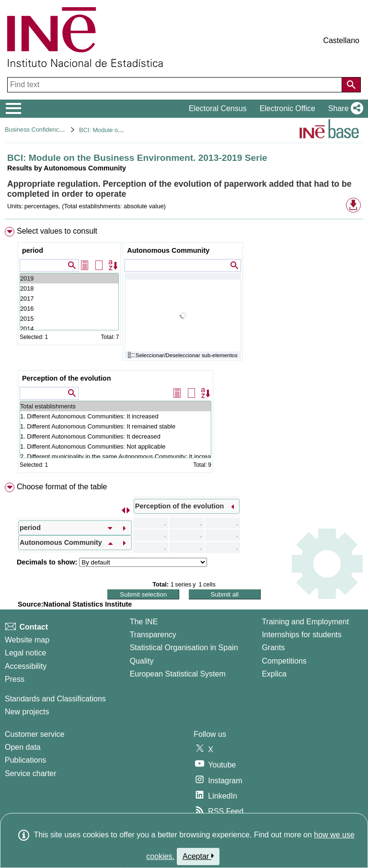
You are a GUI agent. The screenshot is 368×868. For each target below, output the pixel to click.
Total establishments (115, 406)
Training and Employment (305, 622)
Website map (27, 640)
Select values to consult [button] (57, 231)
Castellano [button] (341, 40)
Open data (23, 747)
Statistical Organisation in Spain (184, 648)
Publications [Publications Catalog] (25, 760)
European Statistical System (178, 674)
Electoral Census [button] (218, 108)
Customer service (34, 734)
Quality (142, 661)
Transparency (153, 635)
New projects (27, 712)
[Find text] (176, 85)
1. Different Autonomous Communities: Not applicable (115, 446)
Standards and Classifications (55, 699)
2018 (69, 288)
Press (15, 679)
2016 (69, 309)
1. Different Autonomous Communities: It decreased (115, 436)
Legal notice (25, 653)
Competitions (284, 661)
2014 (69, 329)
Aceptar (198, 856)
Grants (273, 648)
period (33, 250)
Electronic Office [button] (287, 108)
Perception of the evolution (67, 378)
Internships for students (301, 635)
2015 (69, 319)
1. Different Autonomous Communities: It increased (115, 416)
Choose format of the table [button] (62, 487)
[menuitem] (184, 352)
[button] (344, 109)
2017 (69, 299)
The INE (144, 622)
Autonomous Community (168, 250)
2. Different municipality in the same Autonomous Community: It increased (115, 457)
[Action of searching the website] (351, 85)
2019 (69, 278)
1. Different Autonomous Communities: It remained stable (115, 426)
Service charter (31, 773)
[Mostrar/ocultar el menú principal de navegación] (14, 109)
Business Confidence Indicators (48, 130)
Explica (274, 674)
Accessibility (26, 666)
